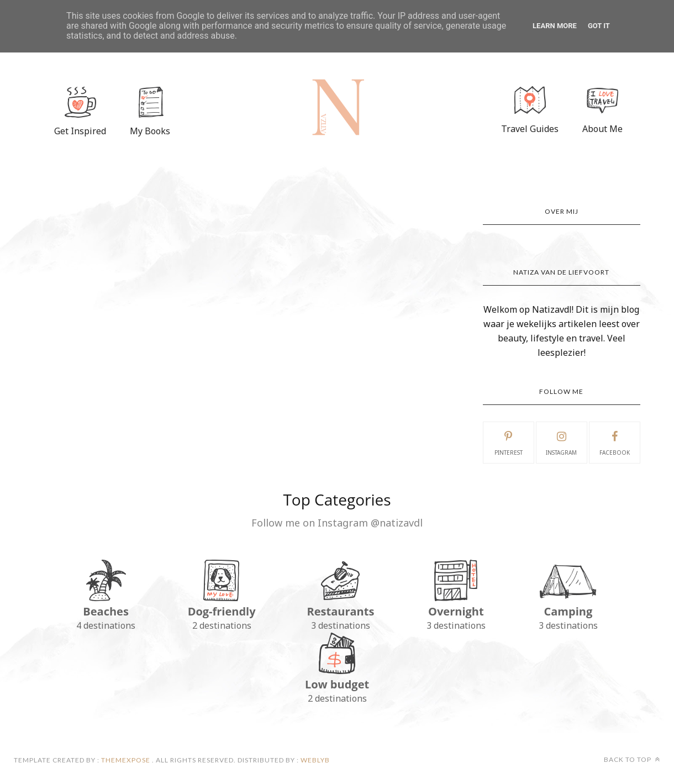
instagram (561, 442)
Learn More (555, 26)
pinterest (509, 442)
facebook (615, 442)
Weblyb (314, 760)
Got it (599, 26)
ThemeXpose (126, 760)
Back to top (632, 759)
